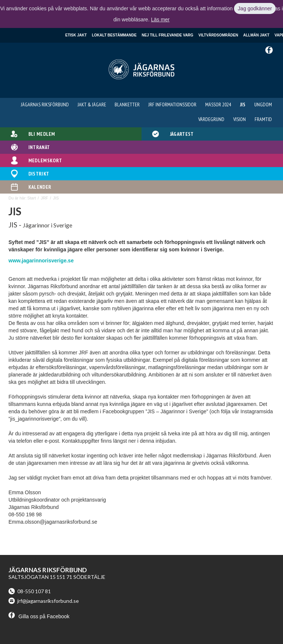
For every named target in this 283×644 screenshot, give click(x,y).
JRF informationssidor (172, 105)
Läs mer (160, 20)
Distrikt (39, 174)
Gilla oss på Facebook (39, 616)
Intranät (39, 147)
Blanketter (127, 105)
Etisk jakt (76, 35)
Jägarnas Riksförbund (45, 105)
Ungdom (263, 105)
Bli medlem (42, 134)
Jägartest (182, 134)
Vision (240, 119)
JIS (243, 105)
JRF (44, 198)
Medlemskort (45, 160)
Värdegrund (211, 119)
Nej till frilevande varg (168, 35)
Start (32, 198)
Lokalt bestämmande (114, 35)
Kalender (40, 187)
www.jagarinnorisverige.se (41, 261)
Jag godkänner (255, 8)
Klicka (9, 8)
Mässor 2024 (218, 105)
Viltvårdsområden (219, 35)
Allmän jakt (256, 35)
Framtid (263, 119)
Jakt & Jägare (92, 105)
